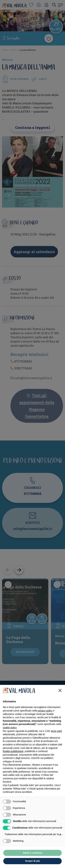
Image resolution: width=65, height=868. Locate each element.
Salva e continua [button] (32, 853)
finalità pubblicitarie (13, 751)
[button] (60, 690)
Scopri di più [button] (32, 861)
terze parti (57, 731)
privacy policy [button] (45, 711)
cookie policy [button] (10, 728)
